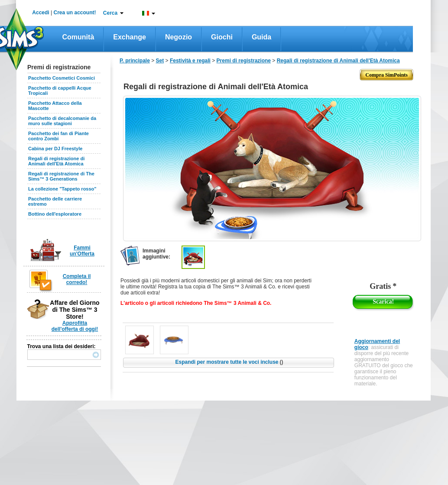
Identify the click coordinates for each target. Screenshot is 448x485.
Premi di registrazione (244, 61)
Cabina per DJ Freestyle (55, 149)
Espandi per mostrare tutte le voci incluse (229, 362)
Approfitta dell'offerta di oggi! (75, 326)
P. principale (135, 61)
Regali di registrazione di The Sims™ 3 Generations (61, 176)
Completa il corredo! (77, 279)
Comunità (78, 37)
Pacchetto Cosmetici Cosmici (62, 78)
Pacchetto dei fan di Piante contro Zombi (58, 136)
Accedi (41, 13)
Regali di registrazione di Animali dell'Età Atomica (56, 161)
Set (160, 61)
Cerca (110, 13)
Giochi (222, 37)
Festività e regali (190, 61)
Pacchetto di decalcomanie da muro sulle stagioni (62, 121)
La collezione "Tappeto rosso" (62, 189)
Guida (261, 37)
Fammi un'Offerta (82, 251)
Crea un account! (75, 13)
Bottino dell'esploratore (55, 214)
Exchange (130, 37)
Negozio (179, 37)
